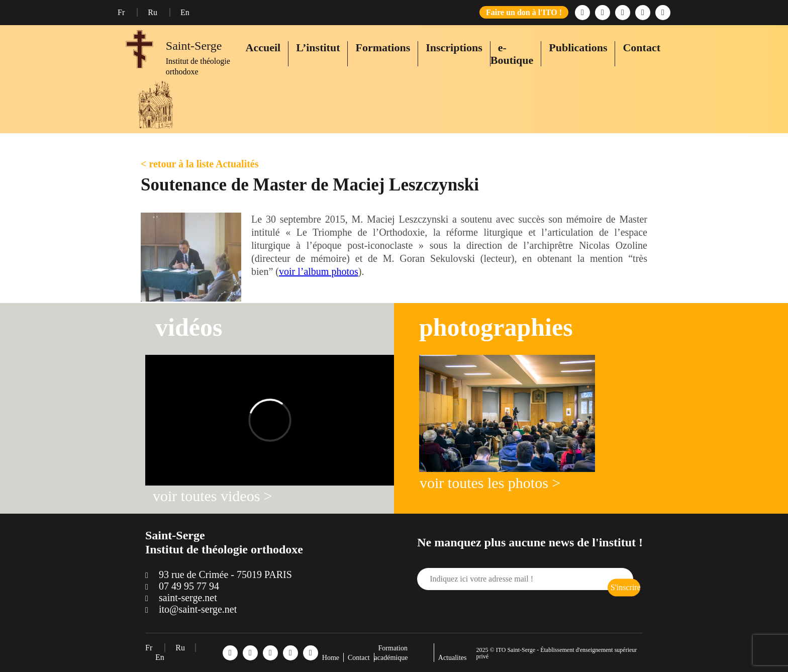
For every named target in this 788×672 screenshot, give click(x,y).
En (185, 12)
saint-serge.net (188, 598)
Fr (122, 12)
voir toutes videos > (213, 496)
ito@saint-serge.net (198, 609)
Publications (578, 47)
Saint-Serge (194, 46)
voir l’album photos (319, 271)
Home (331, 658)
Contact (642, 47)
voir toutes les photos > (490, 483)
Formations (383, 47)
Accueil (263, 47)
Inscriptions (454, 47)
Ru (154, 12)
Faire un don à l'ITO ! (524, 12)
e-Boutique (512, 54)
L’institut (318, 47)
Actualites (453, 658)
